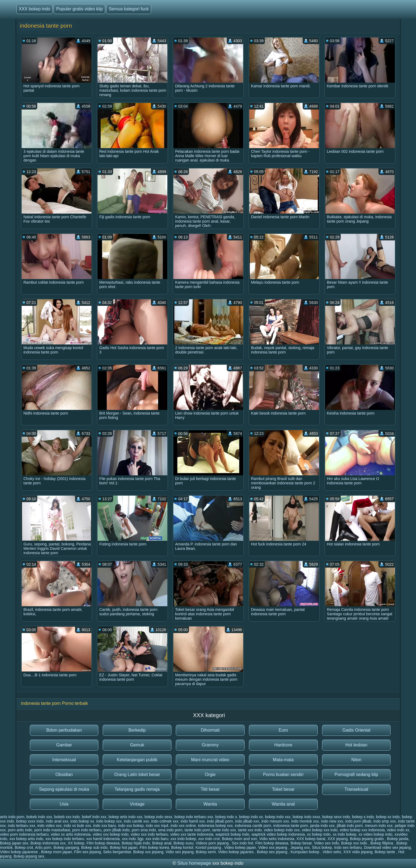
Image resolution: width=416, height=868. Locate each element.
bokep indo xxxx (306, 817)
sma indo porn (170, 830)
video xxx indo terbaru (149, 834)
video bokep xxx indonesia (362, 830)
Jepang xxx (300, 847)
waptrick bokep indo (233, 834)
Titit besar (210, 789)
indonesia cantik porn (253, 826)
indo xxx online (183, 826)
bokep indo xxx (278, 817)
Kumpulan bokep (305, 852)
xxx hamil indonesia (103, 839)
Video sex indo (326, 843)
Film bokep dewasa (103, 843)
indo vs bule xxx (78, 826)
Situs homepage (194, 863)
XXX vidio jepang (358, 852)
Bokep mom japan (57, 852)
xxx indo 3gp (133, 839)
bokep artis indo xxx (125, 817)
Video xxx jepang (273, 847)
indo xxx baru (104, 826)
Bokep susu (184, 843)
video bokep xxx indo (320, 830)
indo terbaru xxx (22, 826)
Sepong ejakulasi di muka (64, 789)
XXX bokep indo (35, 9)
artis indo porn (12, 817)
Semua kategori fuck (129, 9)
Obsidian (64, 774)
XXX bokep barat (311, 839)
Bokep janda (398, 839)
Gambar (64, 745)
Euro (283, 730)
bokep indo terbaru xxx (194, 817)
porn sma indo (144, 830)
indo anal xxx (57, 821)
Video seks (332, 852)
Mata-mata (283, 760)
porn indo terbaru (87, 830)
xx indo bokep (345, 834)
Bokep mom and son (239, 839)
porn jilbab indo (117, 830)
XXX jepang (338, 839)
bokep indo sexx (158, 817)
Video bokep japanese (19, 852)
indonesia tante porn (291, 826)
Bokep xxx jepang (148, 852)
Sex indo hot (243, 843)
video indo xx (398, 830)
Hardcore (283, 745)
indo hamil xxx (193, 821)
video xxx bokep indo (111, 834)
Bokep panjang (66, 847)
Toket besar (283, 789)
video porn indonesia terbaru (24, 834)
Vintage (137, 804)
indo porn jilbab (358, 821)
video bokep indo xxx (282, 830)
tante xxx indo (250, 830)
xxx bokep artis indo (26, 839)
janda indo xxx (322, 826)
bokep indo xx (251, 817)
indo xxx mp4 (157, 826)
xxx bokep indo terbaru (65, 839)
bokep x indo (363, 817)
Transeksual (356, 789)
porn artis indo (20, 830)
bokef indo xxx (94, 817)
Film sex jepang (88, 852)
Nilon (356, 760)
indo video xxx (49, 826)
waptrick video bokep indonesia (278, 834)
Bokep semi (206, 852)
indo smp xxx (385, 821)
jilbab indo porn (350, 826)
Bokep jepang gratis (368, 839)
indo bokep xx (82, 821)
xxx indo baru (157, 839)
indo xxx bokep (131, 826)
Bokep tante (385, 852)
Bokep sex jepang (273, 852)
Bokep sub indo (95, 847)
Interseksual (64, 760)
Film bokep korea (154, 847)
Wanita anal (283, 804)
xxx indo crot (209, 839)
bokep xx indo (388, 817)
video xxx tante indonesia (192, 834)
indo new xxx (332, 821)
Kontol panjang (209, 847)
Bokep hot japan (124, 847)
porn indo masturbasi (52, 830)
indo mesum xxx (275, 821)
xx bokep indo (319, 834)
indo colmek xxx (165, 821)
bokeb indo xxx (39, 817)
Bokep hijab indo (136, 843)
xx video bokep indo (375, 834)
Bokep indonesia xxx (48, 843)
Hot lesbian (356, 745)
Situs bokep (322, 847)
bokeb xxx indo (67, 817)
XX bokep (76, 843)
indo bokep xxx (109, 821)
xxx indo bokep (183, 839)
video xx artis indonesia (71, 834)
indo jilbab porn (220, 821)
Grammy (210, 745)
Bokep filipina (382, 843)
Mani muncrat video (210, 760)
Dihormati (210, 730)
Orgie (210, 774)
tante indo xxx (224, 830)
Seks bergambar (117, 852)
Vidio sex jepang (179, 852)
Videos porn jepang (213, 843)
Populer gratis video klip (79, 9)
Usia (64, 804)
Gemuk (137, 745)
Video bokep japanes (236, 852)
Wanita (210, 804)
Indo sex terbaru (348, 847)
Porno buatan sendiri (283, 774)
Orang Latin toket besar (137, 774)
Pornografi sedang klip (356, 774)
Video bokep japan (240, 847)
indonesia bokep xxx (215, 826)
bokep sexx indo (336, 817)
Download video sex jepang (387, 847)
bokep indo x (226, 817)
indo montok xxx (305, 821)
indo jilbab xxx (247, 821)
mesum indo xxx (379, 826)
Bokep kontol (182, 847)
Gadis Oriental (356, 730)
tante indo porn (197, 830)
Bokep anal (162, 843)
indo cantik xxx (136, 821)
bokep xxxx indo (30, 821)
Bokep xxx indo (355, 843)
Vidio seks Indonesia (277, 839)
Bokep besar (301, 843)
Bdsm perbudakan (64, 730)
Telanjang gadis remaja (137, 789)
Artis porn (43, 847)
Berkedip (137, 730)
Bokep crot (24, 847)
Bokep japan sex (14, 843)
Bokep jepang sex (29, 856)
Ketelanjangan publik (137, 760)
